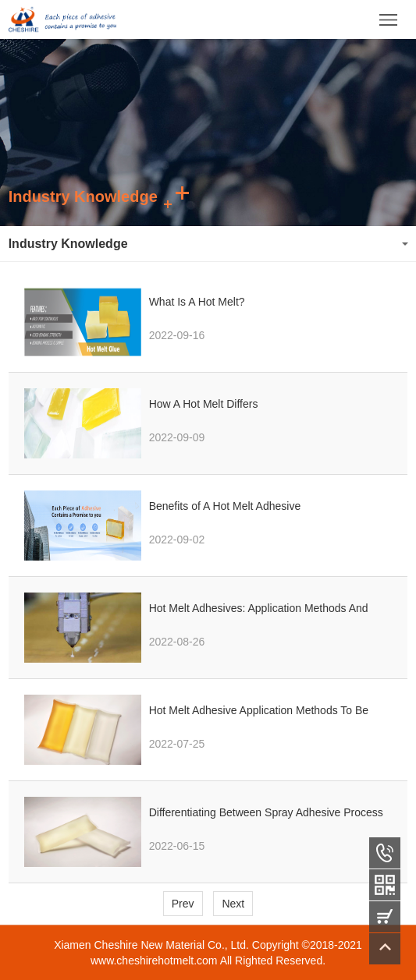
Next (233, 904)
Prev (183, 904)
